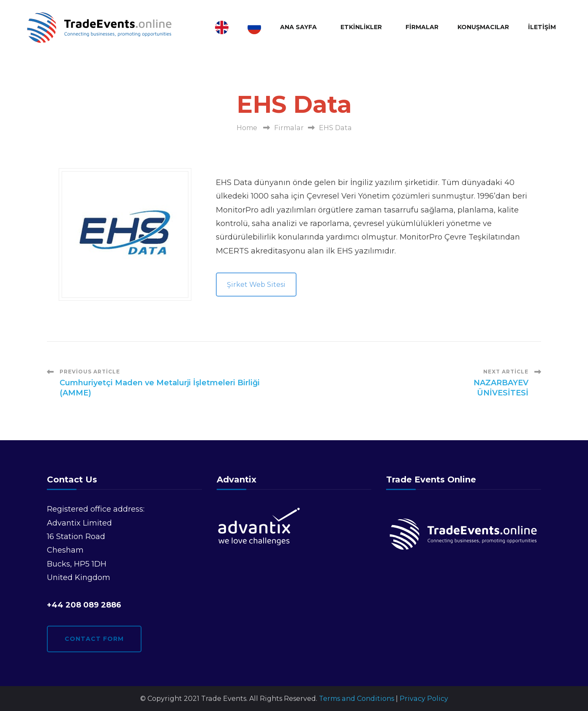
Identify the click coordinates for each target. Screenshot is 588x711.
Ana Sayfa (298, 27)
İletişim (542, 27)
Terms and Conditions (357, 699)
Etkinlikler (361, 27)
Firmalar (422, 27)
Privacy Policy (424, 699)
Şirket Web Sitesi (256, 285)
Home (247, 128)
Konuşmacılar (483, 27)
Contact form (94, 639)
